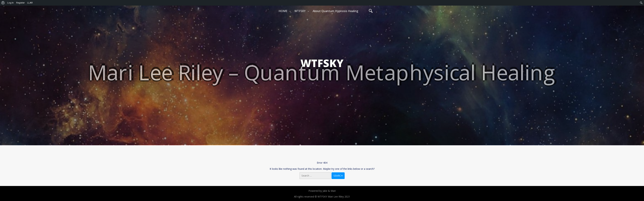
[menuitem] (3, 3)
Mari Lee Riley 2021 (339, 197)
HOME (283, 11)
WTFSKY (300, 11)
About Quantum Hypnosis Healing (335, 11)
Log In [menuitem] (10, 3)
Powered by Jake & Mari (322, 191)
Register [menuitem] (20, 3)
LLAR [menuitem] (30, 3)
